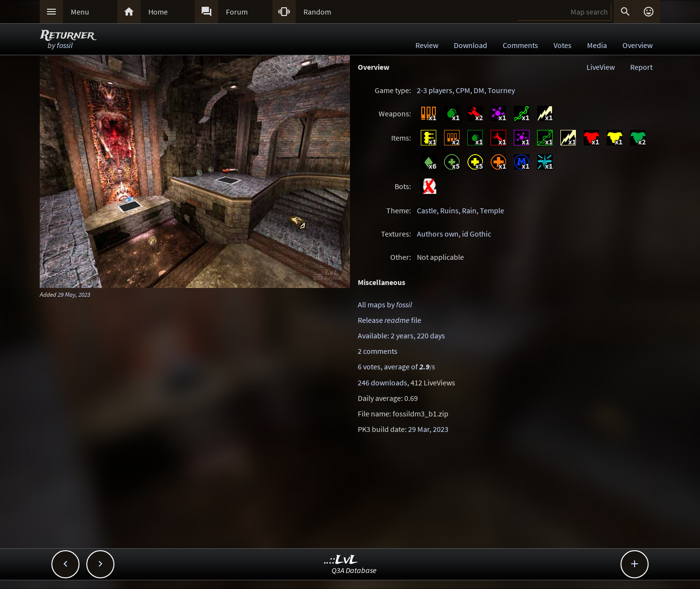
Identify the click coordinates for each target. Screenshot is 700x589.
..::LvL (341, 560)
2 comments (378, 351)
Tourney (501, 90)
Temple (492, 210)
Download (470, 45)
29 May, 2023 (74, 294)
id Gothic (477, 234)
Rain (469, 210)
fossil (65, 45)
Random (317, 12)
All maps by (385, 304)
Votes (563, 45)
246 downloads (382, 382)
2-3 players (435, 90)
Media (597, 45)
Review (427, 45)
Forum (237, 12)
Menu (80, 12)
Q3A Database (354, 570)
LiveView (601, 67)
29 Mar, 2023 (428, 429)
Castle (427, 210)
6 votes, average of (396, 366)
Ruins (449, 210)
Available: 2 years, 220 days (401, 335)
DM (479, 90)
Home (158, 12)
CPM (463, 90)
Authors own (438, 234)
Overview (637, 45)
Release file (390, 320)
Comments (520, 45)
